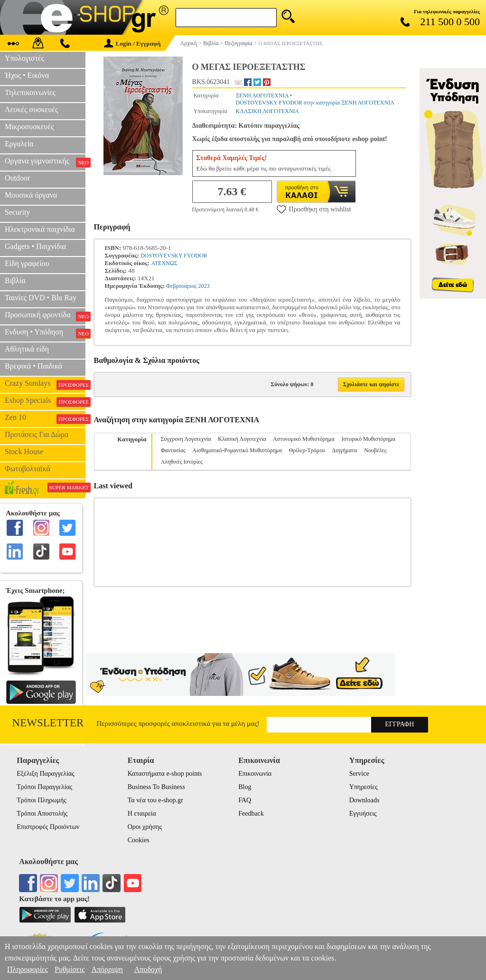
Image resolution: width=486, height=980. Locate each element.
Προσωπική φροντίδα (45, 316)
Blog (245, 787)
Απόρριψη (107, 969)
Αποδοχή (148, 969)
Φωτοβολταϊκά (28, 469)
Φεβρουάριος (181, 286)
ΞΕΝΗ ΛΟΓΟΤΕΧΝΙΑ (262, 95)
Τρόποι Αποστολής (42, 813)
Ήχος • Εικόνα (27, 75)
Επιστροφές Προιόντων (48, 827)
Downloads (364, 800)
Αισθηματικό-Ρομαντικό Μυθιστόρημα (237, 450)
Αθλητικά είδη (27, 349)
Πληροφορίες (28, 969)
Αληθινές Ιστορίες (182, 462)
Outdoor (17, 178)
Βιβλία (15, 281)
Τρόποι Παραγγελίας (44, 787)
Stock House (24, 452)
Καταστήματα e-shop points (165, 774)
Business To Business (156, 787)
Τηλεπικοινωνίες (30, 92)
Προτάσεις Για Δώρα (37, 434)
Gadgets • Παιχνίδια (35, 246)
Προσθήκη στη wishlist (314, 209)
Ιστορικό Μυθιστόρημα (369, 439)
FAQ (245, 800)
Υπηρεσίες (364, 787)
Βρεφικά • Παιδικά (33, 366)
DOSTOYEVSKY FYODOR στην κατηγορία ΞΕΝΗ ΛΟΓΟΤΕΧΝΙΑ (315, 103)
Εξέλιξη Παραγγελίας (45, 774)
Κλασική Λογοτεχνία (242, 439)
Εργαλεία (19, 144)
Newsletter (48, 723)
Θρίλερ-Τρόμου (307, 450)
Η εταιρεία (142, 813)
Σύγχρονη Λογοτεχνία (186, 439)
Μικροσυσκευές (29, 127)
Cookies (139, 840)
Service (359, 774)
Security (17, 212)
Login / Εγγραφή (132, 43)
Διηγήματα (345, 450)
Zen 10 (45, 419)
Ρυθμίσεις (70, 969)
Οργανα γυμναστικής (45, 162)
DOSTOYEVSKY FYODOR (174, 256)
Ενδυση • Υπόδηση (45, 333)
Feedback (251, 813)
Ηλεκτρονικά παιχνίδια (40, 229)
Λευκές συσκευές (31, 109)
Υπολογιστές (24, 58)
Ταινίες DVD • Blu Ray (41, 298)
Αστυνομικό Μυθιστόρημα (304, 439)
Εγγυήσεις (363, 813)
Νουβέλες (375, 450)
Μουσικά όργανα (31, 195)
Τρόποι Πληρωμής (42, 800)
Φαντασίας (173, 450)
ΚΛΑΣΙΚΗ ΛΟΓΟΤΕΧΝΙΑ (267, 111)
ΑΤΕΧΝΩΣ (164, 263)
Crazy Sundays (45, 384)
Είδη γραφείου (27, 263)
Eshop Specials (45, 401)
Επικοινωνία (255, 774)
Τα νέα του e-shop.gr (155, 800)
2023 (204, 286)
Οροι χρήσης (145, 827)
